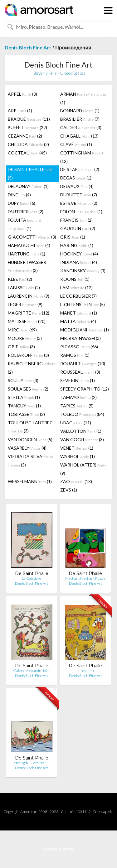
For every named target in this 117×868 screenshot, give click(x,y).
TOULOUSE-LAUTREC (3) (30, 427)
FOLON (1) (81, 212)
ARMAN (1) (83, 98)
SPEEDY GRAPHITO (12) (85, 389)
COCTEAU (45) (27, 153)
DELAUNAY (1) (28, 186)
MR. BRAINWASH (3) (80, 338)
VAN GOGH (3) (82, 439)
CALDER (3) (81, 127)
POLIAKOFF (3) (28, 355)
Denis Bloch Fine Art (28, 47)
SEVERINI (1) (78, 380)
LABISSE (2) (24, 288)
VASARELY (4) (27, 448)
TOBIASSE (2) (26, 414)
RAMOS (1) (75, 355)
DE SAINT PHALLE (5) (30, 174)
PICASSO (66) (79, 347)
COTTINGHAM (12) (82, 157)
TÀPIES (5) (77, 406)
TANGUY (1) (24, 406)
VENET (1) (77, 448)
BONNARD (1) (80, 111)
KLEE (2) (20, 279)
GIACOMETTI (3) (32, 237)
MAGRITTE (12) (29, 313)
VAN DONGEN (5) (30, 439)
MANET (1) (79, 313)
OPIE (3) (21, 347)
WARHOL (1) (78, 456)
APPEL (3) (22, 94)
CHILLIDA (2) (28, 144)
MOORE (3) (25, 338)
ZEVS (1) (69, 490)
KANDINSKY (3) (83, 271)
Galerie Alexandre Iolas (32, 671)
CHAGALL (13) (79, 136)
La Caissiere (32, 578)
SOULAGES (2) (28, 389)
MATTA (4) (78, 321)
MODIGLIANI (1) (85, 330)
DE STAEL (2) (80, 169)
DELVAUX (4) (77, 186)
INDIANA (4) (79, 262)
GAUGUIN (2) (78, 228)
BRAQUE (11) (29, 119)
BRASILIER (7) (80, 119)
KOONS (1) (75, 279)
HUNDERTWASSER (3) (27, 266)
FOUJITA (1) (24, 224)
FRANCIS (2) (76, 220)
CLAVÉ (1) (76, 144)
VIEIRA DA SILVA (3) (30, 461)
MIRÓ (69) (22, 330)
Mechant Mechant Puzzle (85, 578)
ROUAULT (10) (83, 363)
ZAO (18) (76, 481)
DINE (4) (19, 195)
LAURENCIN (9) (29, 296)
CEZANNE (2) (25, 136)
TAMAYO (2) (78, 397)
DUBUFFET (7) (79, 195)
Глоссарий (102, 812)
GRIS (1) (73, 237)
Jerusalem (85, 671)
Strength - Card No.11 (32, 763)
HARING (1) (77, 245)
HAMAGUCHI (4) (29, 245)
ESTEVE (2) (79, 203)
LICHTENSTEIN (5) (83, 304)
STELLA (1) (24, 397)
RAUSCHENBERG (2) (31, 368)
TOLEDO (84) (82, 414)
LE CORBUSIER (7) (78, 296)
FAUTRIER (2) (26, 212)
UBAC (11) (76, 423)
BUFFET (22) (27, 127)
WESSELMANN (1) (30, 481)
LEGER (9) (25, 304)
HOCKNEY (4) (79, 254)
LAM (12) (76, 288)
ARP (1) (20, 111)
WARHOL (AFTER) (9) (83, 469)
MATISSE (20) (27, 321)
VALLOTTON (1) (81, 431)
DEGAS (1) (76, 178)
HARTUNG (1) (27, 254)
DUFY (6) (22, 203)
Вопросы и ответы (58, 849)
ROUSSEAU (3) (80, 372)
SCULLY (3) (23, 380)
